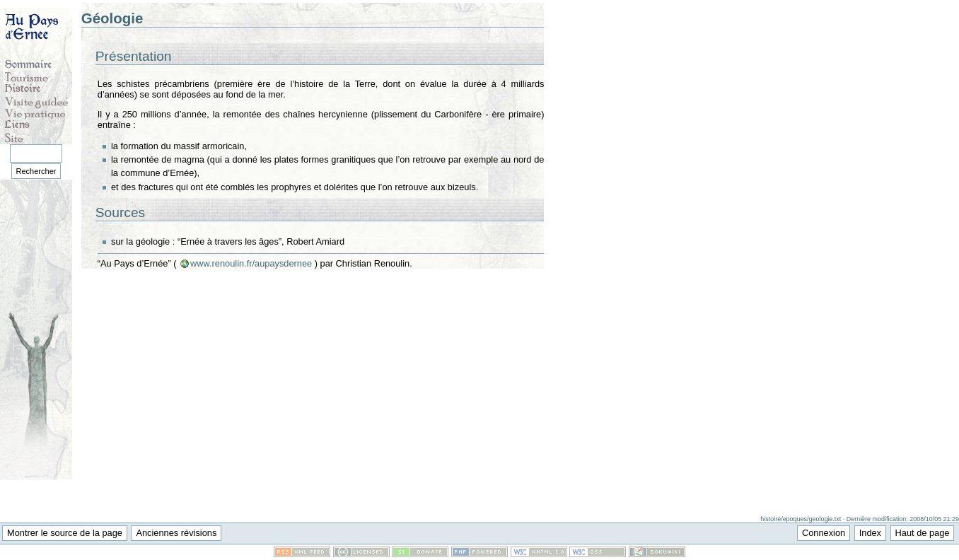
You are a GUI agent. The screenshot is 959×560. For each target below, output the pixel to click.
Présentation (134, 56)
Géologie (112, 18)
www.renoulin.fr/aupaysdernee (251, 263)
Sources (120, 212)
